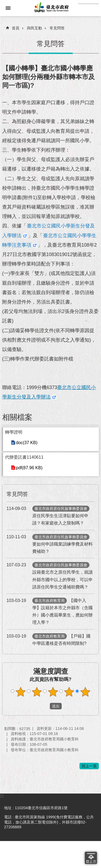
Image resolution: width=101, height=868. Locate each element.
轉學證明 (14, 432)
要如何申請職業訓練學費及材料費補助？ (50, 543)
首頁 (16, 28)
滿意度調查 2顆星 (37, 692)
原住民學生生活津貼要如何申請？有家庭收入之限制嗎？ (48, 515)
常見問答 (57, 28)
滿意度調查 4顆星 (69, 692)
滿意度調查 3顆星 (53, 692)
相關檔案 (17, 417)
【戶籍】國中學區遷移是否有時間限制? (48, 639)
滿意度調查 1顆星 (20, 692)
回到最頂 (91, 858)
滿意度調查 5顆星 (85, 692)
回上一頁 (89, 766)
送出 (45, 706)
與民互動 (34, 28)
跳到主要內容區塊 (3, 19)
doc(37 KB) (27, 443)
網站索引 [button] (8, 8)
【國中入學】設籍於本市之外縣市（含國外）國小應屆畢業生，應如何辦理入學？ (50, 611)
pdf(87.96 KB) (29, 468)
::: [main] (5, 28)
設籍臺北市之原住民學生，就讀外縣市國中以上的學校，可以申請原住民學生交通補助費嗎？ (50, 575)
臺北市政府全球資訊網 (50, 8)
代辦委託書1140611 (24, 457)
